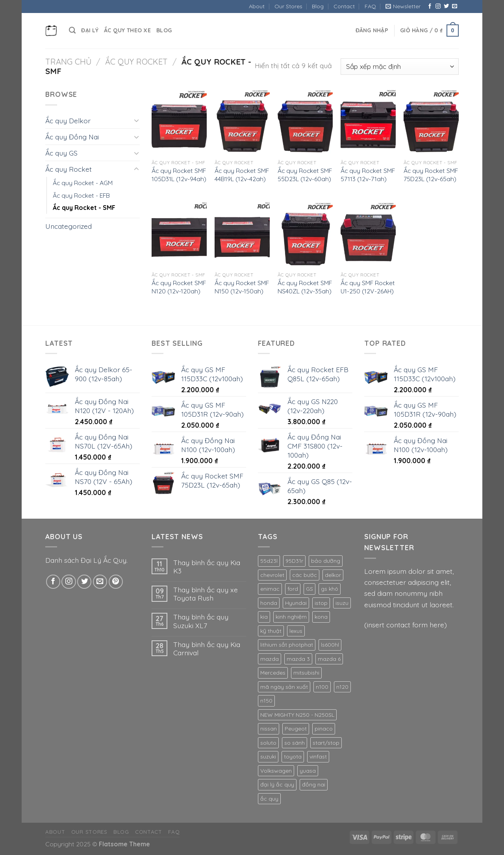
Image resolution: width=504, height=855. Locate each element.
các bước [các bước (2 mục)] (305, 575)
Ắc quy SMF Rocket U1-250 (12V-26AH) (368, 287)
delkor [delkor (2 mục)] (333, 575)
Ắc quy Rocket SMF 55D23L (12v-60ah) (305, 175)
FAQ (370, 6)
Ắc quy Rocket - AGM (83, 183)
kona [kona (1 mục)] (321, 617)
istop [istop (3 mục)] (321, 603)
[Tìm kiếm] (72, 30)
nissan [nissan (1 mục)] (269, 729)
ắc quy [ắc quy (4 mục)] (269, 799)
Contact (344, 6)
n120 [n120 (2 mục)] (342, 687)
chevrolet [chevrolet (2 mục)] (272, 575)
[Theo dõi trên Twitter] (446, 6)
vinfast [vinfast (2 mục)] (318, 757)
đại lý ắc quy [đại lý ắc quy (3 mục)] (277, 785)
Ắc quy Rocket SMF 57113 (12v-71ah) (368, 175)
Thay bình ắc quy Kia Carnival (207, 649)
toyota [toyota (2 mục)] (293, 757)
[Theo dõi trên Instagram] (438, 6)
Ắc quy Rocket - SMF (84, 208)
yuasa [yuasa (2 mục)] (308, 771)
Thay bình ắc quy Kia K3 (207, 567)
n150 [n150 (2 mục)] (266, 701)
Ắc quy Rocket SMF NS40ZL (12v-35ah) (305, 287)
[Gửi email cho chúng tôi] (455, 6)
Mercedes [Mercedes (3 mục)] (273, 673)
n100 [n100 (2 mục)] (322, 687)
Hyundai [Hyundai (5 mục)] (296, 603)
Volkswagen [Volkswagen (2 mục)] (276, 771)
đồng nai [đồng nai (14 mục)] (314, 785)
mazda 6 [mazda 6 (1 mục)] (329, 659)
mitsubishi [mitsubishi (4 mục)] (306, 673)
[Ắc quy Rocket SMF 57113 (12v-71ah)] (368, 122)
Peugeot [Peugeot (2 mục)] (296, 729)
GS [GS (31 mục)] (309, 589)
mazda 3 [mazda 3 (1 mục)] (298, 659)
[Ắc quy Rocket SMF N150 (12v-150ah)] (242, 234)
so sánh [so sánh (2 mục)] (295, 743)
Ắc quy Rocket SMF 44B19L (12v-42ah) (242, 175)
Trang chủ (68, 62)
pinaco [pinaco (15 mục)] (324, 729)
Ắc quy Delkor (68, 121)
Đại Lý (90, 30)
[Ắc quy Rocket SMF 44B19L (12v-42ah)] (242, 122)
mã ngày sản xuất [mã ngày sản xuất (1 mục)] (284, 687)
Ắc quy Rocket (136, 62)
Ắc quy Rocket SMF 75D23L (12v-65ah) (431, 175)
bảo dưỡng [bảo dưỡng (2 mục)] (326, 561)
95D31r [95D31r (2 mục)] (294, 561)
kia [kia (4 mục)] (264, 617)
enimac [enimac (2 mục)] (270, 589)
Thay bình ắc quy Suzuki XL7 (201, 621)
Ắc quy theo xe (127, 30)
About (257, 6)
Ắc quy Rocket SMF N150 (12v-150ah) (242, 287)
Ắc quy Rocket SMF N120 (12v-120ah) (179, 287)
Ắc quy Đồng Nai (72, 137)
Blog (318, 6)
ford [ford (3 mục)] (293, 589)
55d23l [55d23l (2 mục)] (269, 561)
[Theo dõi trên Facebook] (430, 6)
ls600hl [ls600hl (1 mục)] (330, 645)
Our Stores (288, 6)
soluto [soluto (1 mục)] (268, 743)
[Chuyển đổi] (136, 120)
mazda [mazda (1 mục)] (270, 659)
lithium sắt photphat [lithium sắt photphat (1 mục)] (287, 645)
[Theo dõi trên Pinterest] (116, 582)
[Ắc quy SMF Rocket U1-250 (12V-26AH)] (368, 234)
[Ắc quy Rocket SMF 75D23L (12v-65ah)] (431, 122)
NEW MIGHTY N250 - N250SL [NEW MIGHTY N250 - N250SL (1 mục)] (297, 715)
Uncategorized (69, 226)
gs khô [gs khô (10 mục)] (330, 589)
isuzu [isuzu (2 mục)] (342, 603)
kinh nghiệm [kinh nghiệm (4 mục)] (291, 617)
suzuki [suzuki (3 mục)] (268, 757)
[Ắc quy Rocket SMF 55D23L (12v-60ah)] (305, 122)
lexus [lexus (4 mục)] (296, 631)
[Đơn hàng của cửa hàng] (400, 67)
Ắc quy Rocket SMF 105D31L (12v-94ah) (179, 175)
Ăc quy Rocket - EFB (81, 195)
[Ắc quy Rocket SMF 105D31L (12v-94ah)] (179, 122)
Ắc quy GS (61, 153)
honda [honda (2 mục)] (269, 603)
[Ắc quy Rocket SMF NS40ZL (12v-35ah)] (305, 234)
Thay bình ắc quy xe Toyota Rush (206, 594)
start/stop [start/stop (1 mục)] (326, 743)
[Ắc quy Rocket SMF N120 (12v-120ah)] (179, 234)
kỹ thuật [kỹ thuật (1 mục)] (271, 631)
